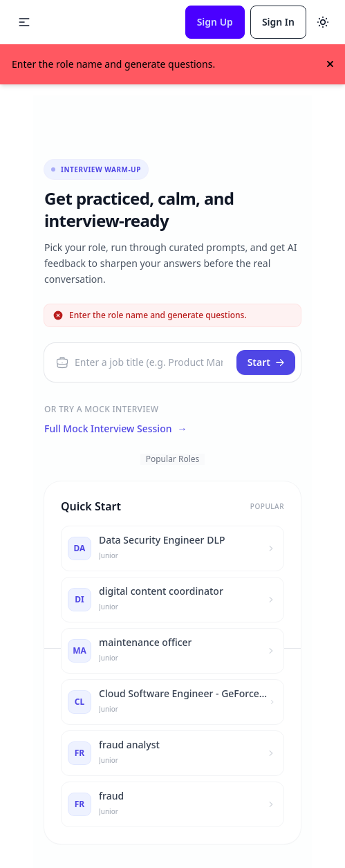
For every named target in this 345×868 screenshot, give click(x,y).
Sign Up (215, 22)
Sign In (278, 22)
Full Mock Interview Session (115, 429)
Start (267, 362)
